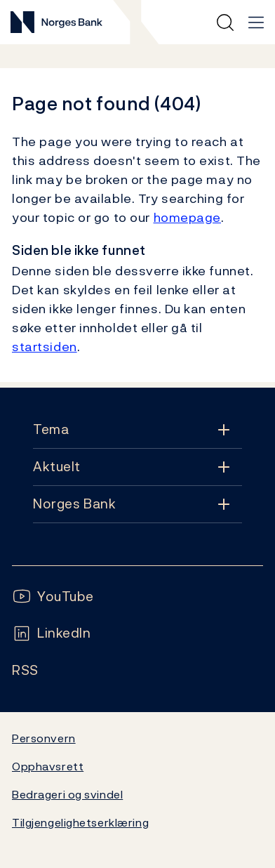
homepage (188, 217)
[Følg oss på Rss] (25, 670)
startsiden (45, 347)
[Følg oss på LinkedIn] (52, 633)
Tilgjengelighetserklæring (80, 822)
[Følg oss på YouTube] (53, 597)
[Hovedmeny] (256, 22)
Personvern (44, 738)
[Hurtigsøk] (225, 22)
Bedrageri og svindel (67, 794)
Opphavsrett (48, 766)
